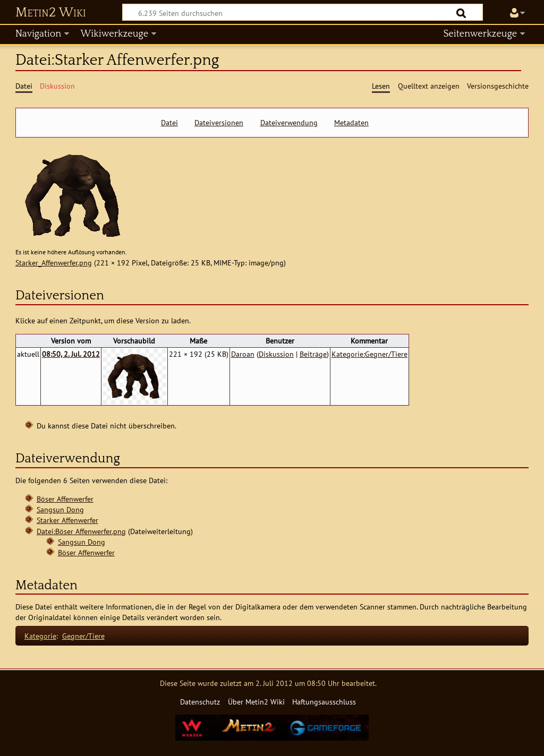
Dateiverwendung (289, 123)
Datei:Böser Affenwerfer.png (81, 531)
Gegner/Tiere (83, 636)
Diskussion (276, 354)
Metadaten (351, 123)
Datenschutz (200, 702)
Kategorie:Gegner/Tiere (369, 354)
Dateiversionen (219, 123)
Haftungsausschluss (324, 702)
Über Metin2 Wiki (256, 702)
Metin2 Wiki (51, 13)
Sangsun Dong (60, 509)
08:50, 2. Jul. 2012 (71, 354)
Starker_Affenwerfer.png (54, 263)
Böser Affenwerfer (65, 499)
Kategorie (40, 636)
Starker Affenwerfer (67, 520)
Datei (169, 123)
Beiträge (313, 354)
